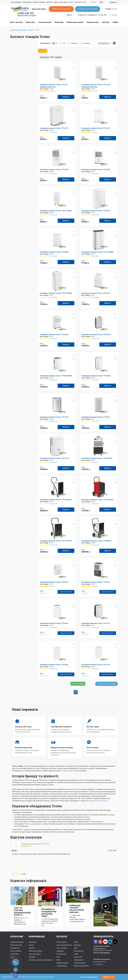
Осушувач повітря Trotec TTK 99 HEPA (56, 376)
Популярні (74, 43)
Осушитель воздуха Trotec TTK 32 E (35, 844)
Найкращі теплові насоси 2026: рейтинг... (77, 909)
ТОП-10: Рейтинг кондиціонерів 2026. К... (22, 912)
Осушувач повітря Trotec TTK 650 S (96, 541)
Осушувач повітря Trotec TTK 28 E (54, 582)
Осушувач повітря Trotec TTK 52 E (54, 623)
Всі (56, 43)
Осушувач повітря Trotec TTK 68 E (96, 376)
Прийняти (108, 977)
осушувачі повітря (68, 771)
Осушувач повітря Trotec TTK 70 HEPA (97, 252)
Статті (71, 2)
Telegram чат (100, 962)
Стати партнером (35, 954)
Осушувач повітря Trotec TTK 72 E (96, 665)
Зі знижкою (86, 43)
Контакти (78, 2)
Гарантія (49, 2)
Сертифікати (15, 948)
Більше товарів (78, 684)
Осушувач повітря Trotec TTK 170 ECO (56, 541)
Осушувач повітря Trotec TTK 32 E (96, 128)
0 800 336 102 (26, 13)
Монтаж (106, 22)
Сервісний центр (16, 945)
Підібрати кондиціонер (61, 9)
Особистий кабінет (17, 942)
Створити (113, 2)
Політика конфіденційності (89, 977)
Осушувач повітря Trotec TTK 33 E (96, 582)
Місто (71, 15)
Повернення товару (35, 951)
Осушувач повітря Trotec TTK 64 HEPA (56, 293)
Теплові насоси (45, 22)
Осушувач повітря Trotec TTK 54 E (96, 211)
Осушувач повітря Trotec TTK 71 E (96, 623)
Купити (66, 97)
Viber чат (98, 965)
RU (94, 2)
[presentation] (10, 853)
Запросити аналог (66, 592)
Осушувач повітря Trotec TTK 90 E (54, 335)
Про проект (33, 942)
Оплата (56, 2)
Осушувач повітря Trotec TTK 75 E (96, 293)
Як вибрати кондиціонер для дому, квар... (49, 913)
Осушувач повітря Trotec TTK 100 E (96, 335)
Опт (85, 2)
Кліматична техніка (75, 22)
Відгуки (35, 2)
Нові (64, 43)
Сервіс (115, 22)
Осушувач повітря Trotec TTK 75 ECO (97, 458)
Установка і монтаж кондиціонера (41, 960)
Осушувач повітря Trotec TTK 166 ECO (97, 500)
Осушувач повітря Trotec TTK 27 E (54, 128)
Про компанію (16, 2)
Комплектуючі (93, 22)
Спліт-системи (16, 22)
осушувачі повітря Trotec (98, 801)
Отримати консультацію (88, 9)
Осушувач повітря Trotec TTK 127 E (54, 458)
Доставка (64, 2)
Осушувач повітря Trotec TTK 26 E (96, 169)
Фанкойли (59, 22)
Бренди (42, 2)
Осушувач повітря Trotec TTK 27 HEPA (56, 211)
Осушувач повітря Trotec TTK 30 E (54, 169)
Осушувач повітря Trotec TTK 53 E (54, 665)
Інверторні (30, 22)
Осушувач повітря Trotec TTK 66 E (54, 252)
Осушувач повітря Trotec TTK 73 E (54, 417)
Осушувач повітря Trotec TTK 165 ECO (56, 500)
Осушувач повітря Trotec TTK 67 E (96, 417)
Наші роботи (27, 2)
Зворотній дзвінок (39, 9)
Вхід (101, 2)
